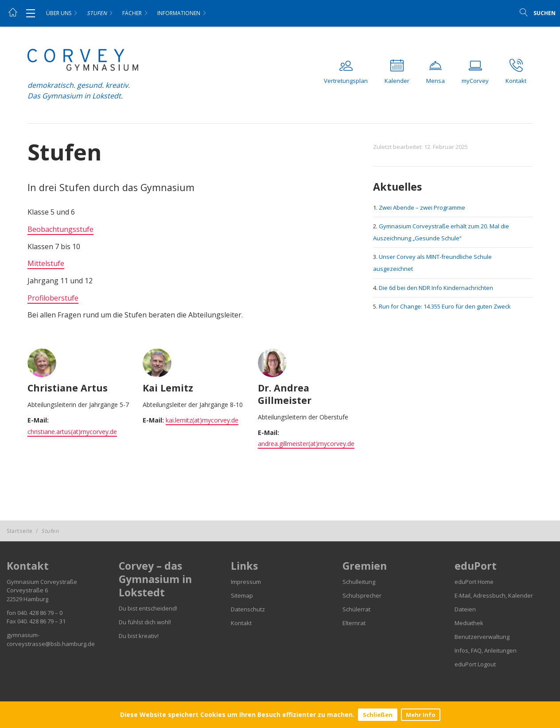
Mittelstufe (46, 263)
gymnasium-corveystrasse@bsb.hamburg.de (51, 639)
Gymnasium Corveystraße (42, 582)
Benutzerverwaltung (482, 637)
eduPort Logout (475, 664)
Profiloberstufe (53, 298)
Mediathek (469, 623)
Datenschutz (248, 609)
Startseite (20, 531)
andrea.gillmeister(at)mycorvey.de (306, 444)
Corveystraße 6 (27, 590)
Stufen (97, 13)
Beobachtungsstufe (60, 229)
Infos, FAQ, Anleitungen (486, 650)
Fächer (132, 13)
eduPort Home (474, 582)
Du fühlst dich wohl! (145, 622)
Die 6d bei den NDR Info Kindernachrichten (436, 288)
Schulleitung (359, 582)
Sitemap (242, 595)
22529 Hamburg (27, 599)
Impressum (246, 582)
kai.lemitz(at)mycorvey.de (202, 420)
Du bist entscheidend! (148, 608)
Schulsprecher (362, 595)
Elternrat (354, 623)
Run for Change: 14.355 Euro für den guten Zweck (445, 306)
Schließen (378, 715)
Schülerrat (356, 609)
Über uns (59, 13)
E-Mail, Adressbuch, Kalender (494, 595)
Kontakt (241, 623)
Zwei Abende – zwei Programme (422, 207)
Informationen (179, 13)
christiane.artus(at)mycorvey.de (72, 432)
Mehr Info (421, 715)
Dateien (465, 609)
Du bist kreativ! (139, 636)
